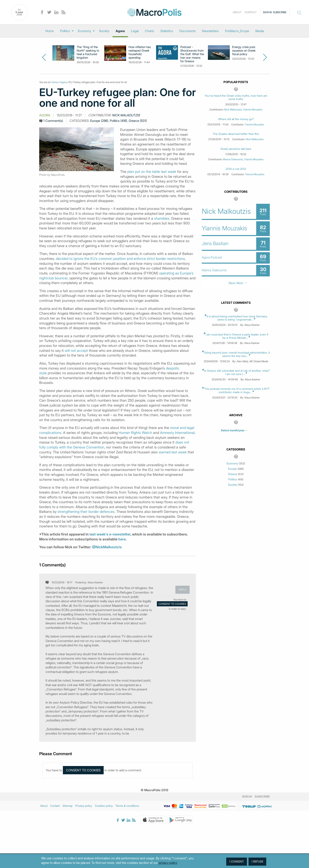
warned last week (173, 452)
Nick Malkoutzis (126, 115)
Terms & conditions (127, 806)
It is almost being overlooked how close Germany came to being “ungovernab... (237, 318)
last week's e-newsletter (110, 534)
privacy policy (168, 863)
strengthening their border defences (86, 512)
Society (104, 31)
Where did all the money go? (236, 119)
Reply (183, 590)
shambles (162, 218)
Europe (232, 469)
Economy (84, 31)
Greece (233, 474)
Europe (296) (99, 121)
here (122, 539)
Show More (236, 283)
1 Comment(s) (53, 121)
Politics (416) (118, 121)
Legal (135, 31)
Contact (251, 12)
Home (50, 31)
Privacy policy (84, 806)
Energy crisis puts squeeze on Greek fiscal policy (244, 51)
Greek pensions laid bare (236, 149)
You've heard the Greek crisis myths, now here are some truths (236, 97)
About (237, 12)
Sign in (267, 12)
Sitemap (67, 806)
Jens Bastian (215, 243)
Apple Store (153, 820)
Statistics (167, 31)
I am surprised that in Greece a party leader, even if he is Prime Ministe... (237, 336)
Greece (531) (138, 121)
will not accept (76, 351)
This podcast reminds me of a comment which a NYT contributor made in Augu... (237, 390)
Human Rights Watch (135, 433)
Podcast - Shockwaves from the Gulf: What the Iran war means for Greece (192, 54)
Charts (149, 31)
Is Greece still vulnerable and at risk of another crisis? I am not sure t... (237, 372)
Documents (188, 31)
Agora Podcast (212, 257)
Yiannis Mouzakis (253, 109)
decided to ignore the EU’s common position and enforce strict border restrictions (120, 259)
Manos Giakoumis (233, 159)
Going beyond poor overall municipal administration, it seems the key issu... (237, 354)
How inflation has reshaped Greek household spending (140, 52)
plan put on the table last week (152, 172)
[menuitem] (50, 31)
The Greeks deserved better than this (236, 134)
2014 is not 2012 (236, 169)
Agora (120, 31)
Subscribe (280, 12)
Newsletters (210, 31)
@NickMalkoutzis (107, 547)
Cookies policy (104, 806)
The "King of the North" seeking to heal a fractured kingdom (88, 52)
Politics (65, 31)
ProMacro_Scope (237, 31)
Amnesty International (177, 433)
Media (260, 31)
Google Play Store (180, 820)
